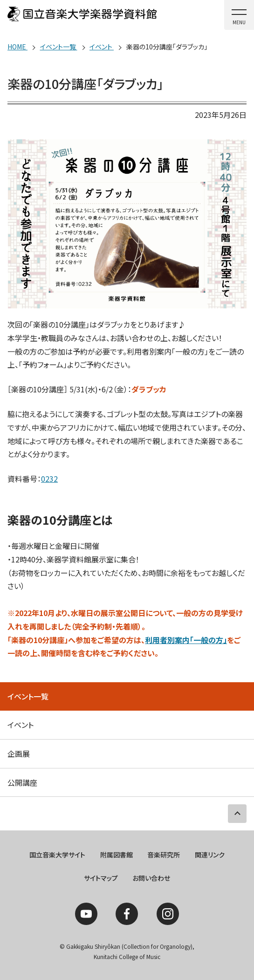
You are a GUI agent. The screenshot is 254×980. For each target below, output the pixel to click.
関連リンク (210, 855)
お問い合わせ (151, 878)
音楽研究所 (164, 855)
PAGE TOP (237, 814)
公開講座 (22, 782)
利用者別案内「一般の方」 (186, 640)
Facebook (127, 914)
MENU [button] (239, 22)
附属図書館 (117, 855)
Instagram (168, 914)
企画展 (19, 754)
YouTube (86, 914)
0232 (49, 479)
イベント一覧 (28, 696)
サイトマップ (101, 878)
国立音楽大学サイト (57, 855)
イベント (21, 725)
